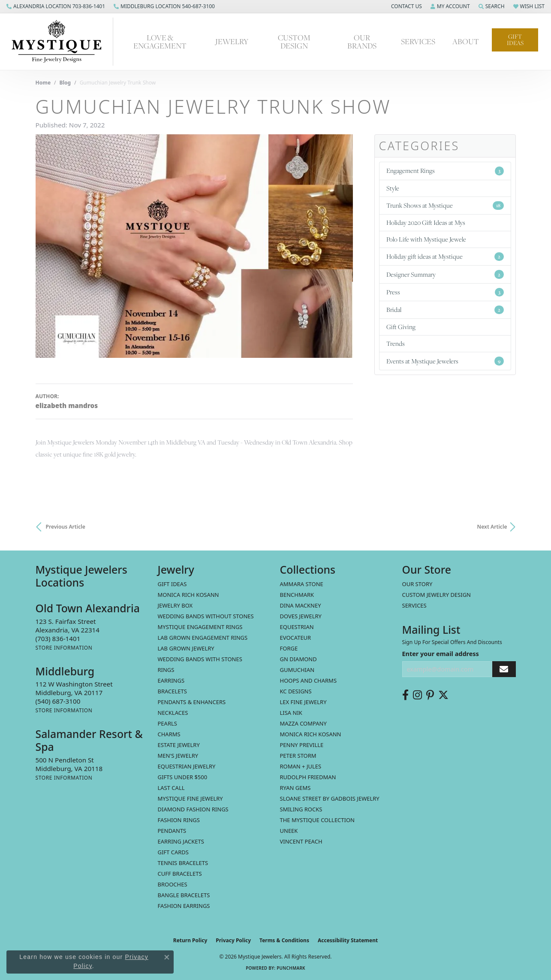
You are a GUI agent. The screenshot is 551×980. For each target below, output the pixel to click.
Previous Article (66, 527)
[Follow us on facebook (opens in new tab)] (405, 695)
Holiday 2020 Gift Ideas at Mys (426, 222)
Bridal (445, 310)
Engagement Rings (445, 171)
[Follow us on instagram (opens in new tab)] (417, 695)
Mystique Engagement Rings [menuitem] (200, 627)
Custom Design (294, 41)
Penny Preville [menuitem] (302, 745)
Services (414, 605)
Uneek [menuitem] (289, 831)
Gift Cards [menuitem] (173, 852)
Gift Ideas (515, 40)
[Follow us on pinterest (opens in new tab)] (430, 695)
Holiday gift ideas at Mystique (445, 257)
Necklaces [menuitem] (173, 713)
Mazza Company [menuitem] (303, 723)
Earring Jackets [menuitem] (181, 841)
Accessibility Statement (348, 940)
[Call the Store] (58, 638)
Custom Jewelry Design (437, 595)
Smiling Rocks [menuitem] (301, 809)
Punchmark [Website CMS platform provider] (291, 968)
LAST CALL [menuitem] (171, 788)
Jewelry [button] (232, 41)
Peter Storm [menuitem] (298, 756)
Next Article (492, 527)
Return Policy (190, 940)
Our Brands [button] (362, 41)
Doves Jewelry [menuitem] (301, 616)
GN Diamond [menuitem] (298, 659)
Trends (396, 343)
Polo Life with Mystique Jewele (426, 239)
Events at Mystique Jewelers (445, 361)
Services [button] (418, 41)
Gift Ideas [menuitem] (172, 584)
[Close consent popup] (167, 957)
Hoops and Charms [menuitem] (309, 681)
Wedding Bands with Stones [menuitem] (200, 659)
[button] (406, 6)
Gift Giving (401, 327)
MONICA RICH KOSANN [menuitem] (188, 595)
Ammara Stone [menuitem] (302, 584)
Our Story (417, 584)
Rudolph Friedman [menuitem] (308, 777)
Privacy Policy (233, 940)
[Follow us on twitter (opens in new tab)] (443, 695)
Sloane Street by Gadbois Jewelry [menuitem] (330, 799)
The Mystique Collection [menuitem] (318, 820)
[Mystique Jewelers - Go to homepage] (61, 42)
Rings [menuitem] (166, 670)
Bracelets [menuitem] (172, 691)
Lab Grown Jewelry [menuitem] (186, 648)
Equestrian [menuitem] (297, 627)
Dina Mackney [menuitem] (301, 605)
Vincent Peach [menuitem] (301, 841)
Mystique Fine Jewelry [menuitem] (190, 799)
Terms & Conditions (284, 940)
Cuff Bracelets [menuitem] (180, 874)
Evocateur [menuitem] (296, 638)
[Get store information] (64, 648)
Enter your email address (441, 654)
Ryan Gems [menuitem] (295, 788)
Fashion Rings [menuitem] (179, 820)
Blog (65, 83)
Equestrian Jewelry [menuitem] (187, 766)
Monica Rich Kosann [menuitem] (311, 734)
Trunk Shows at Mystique (445, 206)
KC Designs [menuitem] (296, 691)
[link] (56, 6)
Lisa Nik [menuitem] (291, 713)
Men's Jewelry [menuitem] (178, 756)
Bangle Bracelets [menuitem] (184, 895)
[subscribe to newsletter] (504, 669)
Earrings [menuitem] (171, 681)
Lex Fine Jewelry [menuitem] (303, 702)
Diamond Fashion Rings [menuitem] (193, 809)
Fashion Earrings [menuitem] (184, 906)
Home (43, 83)
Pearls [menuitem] (167, 723)
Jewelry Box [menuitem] (175, 605)
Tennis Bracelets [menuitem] (183, 863)
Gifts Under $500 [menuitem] (183, 777)
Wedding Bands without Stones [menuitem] (206, 616)
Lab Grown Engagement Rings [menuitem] (203, 638)
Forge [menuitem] (289, 648)
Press (445, 292)
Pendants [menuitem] (172, 831)
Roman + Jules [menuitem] (301, 766)
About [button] (466, 41)
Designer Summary (445, 274)
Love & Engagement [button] (160, 41)
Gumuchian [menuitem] (297, 670)
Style (393, 188)
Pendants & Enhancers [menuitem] (192, 702)
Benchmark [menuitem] (297, 595)
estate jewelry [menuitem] (179, 745)
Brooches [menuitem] (173, 884)
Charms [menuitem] (169, 734)
